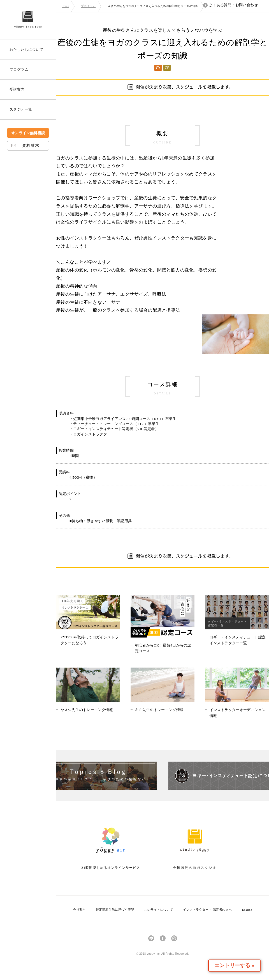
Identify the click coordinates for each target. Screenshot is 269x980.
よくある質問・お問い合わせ (230, 5)
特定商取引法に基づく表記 (115, 910)
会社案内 (79, 910)
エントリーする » (236, 966)
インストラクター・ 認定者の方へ (207, 910)
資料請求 (25, 146)
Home (65, 6)
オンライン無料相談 (28, 133)
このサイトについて (159, 910)
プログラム (88, 6)
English (247, 910)
